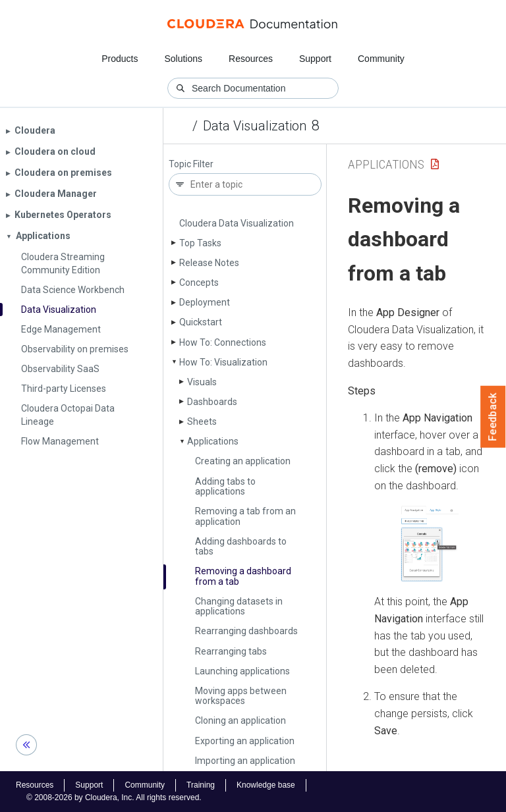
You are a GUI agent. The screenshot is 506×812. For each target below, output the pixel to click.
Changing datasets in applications (239, 606)
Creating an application (243, 461)
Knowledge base (266, 785)
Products (120, 59)
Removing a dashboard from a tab (243, 576)
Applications (213, 441)
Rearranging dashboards (246, 631)
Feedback (493, 417)
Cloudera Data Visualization (237, 223)
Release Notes (209, 263)
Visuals (202, 382)
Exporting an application (245, 741)
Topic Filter (191, 164)
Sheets (202, 421)
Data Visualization (255, 126)
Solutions (183, 59)
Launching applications (242, 671)
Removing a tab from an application (245, 516)
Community (381, 59)
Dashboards (212, 402)
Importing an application (245, 761)
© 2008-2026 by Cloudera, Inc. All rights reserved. (114, 798)
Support (315, 59)
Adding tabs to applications (225, 486)
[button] (430, 544)
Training (201, 785)
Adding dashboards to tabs (241, 546)
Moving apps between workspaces (241, 696)
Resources (251, 59)
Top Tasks (200, 243)
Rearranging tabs (231, 651)
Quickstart (201, 322)
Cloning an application (240, 720)
